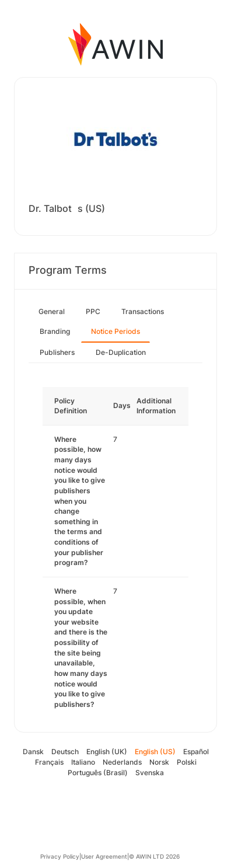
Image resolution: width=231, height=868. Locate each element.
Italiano (83, 762)
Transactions (143, 311)
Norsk (159, 762)
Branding (55, 331)
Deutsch (65, 752)
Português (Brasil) (98, 773)
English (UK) (107, 752)
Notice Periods (116, 331)
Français (49, 762)
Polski (187, 762)
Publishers (57, 352)
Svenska (150, 773)
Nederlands (122, 762)
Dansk (33, 752)
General (52, 311)
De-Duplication (121, 352)
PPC (93, 311)
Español (196, 752)
